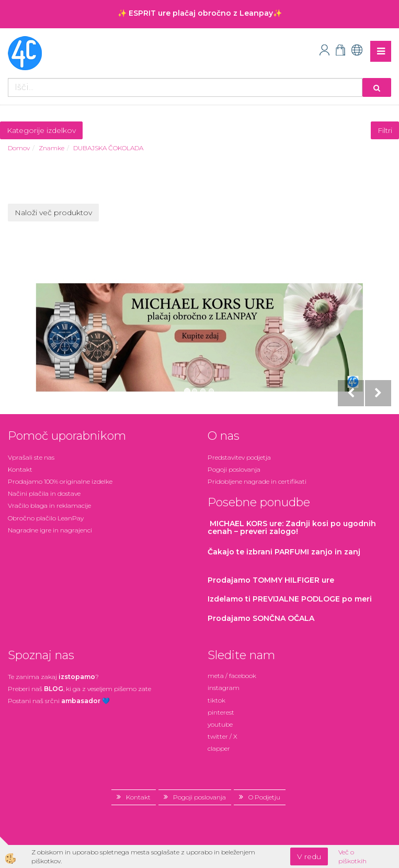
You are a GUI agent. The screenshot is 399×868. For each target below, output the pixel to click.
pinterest (221, 712)
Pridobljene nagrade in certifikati (257, 481)
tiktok (216, 700)
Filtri (385, 130)
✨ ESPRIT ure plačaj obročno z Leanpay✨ (200, 13)
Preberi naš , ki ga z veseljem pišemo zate (79, 689)
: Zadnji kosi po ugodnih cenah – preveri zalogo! (292, 527)
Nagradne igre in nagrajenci (50, 530)
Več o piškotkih (352, 856)
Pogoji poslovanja (234, 469)
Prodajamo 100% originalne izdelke (60, 481)
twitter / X (223, 736)
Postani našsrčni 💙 (59, 701)
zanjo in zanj (284, 552)
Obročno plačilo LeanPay (46, 518)
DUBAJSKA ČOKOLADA (108, 148)
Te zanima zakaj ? (53, 677)
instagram (224, 688)
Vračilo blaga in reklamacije (49, 505)
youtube (220, 724)
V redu (309, 856)
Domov (19, 148)
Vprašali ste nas (31, 457)
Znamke (52, 148)
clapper (219, 748)
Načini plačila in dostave (44, 493)
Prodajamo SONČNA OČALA (262, 618)
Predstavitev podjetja (239, 457)
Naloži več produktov (53, 213)
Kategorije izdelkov (41, 130)
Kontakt (20, 469)
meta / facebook (232, 676)
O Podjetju (264, 797)
